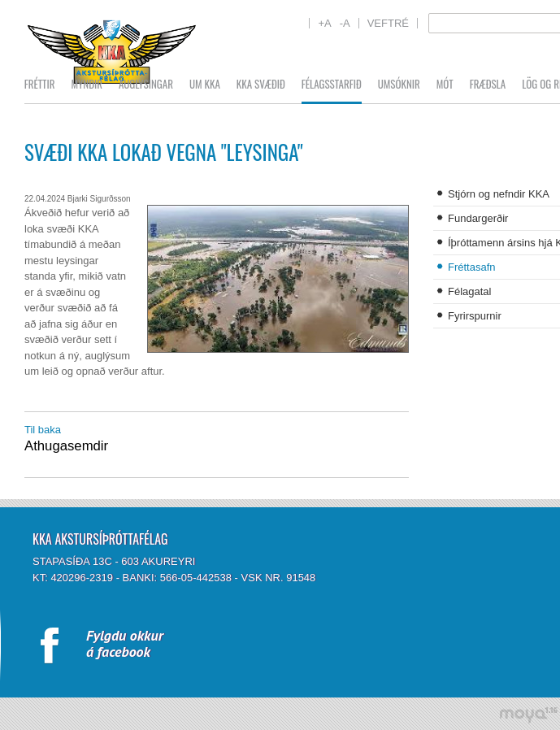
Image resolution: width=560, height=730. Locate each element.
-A (345, 23)
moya (528, 715)
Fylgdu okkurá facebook (125, 643)
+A (324, 23)
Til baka (43, 430)
